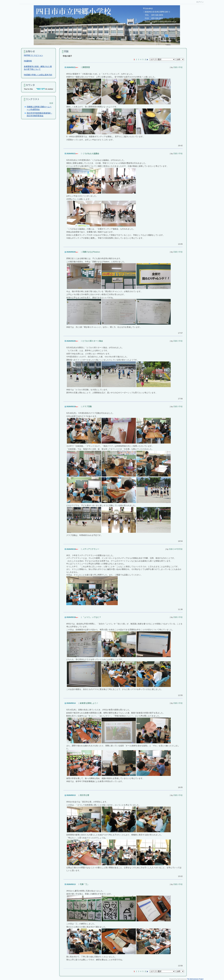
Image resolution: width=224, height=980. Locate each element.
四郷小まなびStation (91, 252)
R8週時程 (28, 61)
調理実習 (86, 67)
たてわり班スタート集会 (93, 341)
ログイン (200, 2)
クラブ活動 (87, 406)
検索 (51, 103)
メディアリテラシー (91, 549)
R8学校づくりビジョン (33, 55)
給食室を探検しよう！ (89, 703)
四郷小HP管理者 (176, 549)
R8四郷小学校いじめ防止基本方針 (38, 75)
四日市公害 (84, 795)
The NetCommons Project (195, 979)
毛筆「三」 (84, 884)
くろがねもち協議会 (91, 154)
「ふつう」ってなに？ (92, 617)
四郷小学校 (178, 67)
